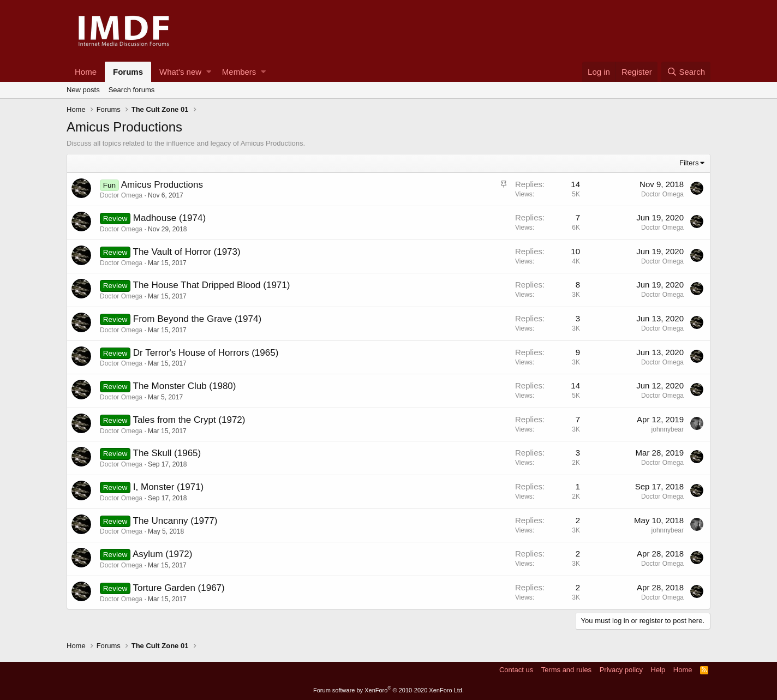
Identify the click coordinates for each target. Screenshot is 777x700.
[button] (209, 72)
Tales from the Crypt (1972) (189, 420)
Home (86, 72)
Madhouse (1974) (169, 218)
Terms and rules (566, 670)
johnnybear (668, 429)
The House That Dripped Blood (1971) (212, 285)
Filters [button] (689, 163)
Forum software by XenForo (388, 690)
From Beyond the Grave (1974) (197, 319)
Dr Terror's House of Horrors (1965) (206, 353)
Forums (128, 72)
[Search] (686, 72)
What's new (180, 72)
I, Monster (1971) (168, 487)
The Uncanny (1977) (175, 521)
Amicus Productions (162, 185)
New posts (83, 90)
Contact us (516, 670)
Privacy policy (621, 670)
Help (658, 670)
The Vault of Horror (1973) (187, 252)
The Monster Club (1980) (185, 386)
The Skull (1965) (167, 453)
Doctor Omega (121, 195)
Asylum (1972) (163, 554)
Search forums (132, 90)
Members (239, 72)
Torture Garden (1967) (179, 588)
